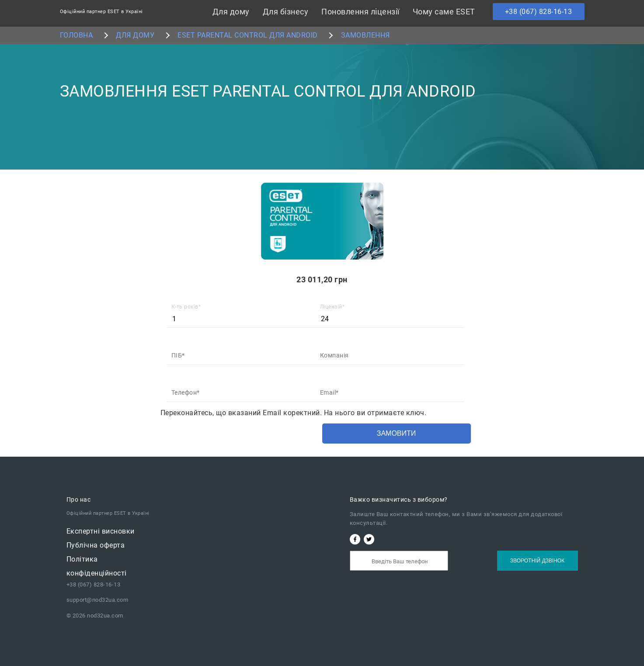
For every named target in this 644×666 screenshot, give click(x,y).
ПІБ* (178, 355)
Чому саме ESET (444, 12)
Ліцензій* (332, 307)
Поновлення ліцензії (360, 12)
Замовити (397, 433)
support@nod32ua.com (97, 600)
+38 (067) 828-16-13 (539, 12)
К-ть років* (186, 307)
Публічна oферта (96, 545)
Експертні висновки (101, 531)
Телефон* (186, 392)
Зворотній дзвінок (537, 561)
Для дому (231, 12)
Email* (329, 392)
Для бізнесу (286, 12)
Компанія (334, 355)
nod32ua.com (104, 616)
